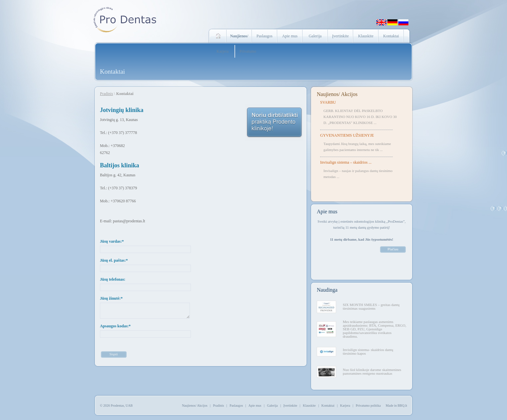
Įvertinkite (340, 36)
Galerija (315, 36)
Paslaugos (264, 36)
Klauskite (366, 36)
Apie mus (290, 36)
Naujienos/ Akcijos (337, 94)
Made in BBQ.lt (396, 405)
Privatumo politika (368, 405)
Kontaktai (391, 36)
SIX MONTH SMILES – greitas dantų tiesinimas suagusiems (371, 306)
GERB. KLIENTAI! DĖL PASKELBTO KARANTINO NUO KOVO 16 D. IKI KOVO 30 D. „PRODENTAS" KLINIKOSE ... (360, 117)
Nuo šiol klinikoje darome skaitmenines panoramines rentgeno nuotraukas (372, 371)
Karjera (223, 51)
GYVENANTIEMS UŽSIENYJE (347, 135)
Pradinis (106, 94)
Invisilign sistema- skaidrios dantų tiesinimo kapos (368, 351)
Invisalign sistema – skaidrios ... (346, 162)
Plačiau (393, 249)
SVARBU (328, 102)
